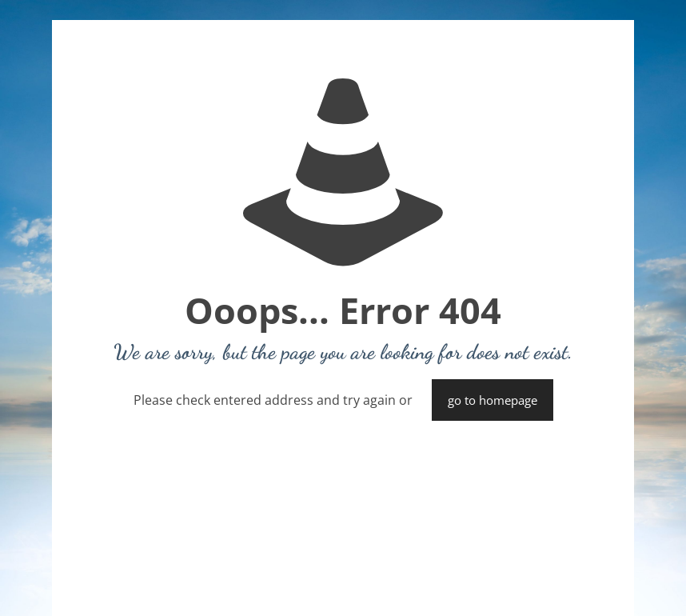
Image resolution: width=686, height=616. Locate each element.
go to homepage (493, 400)
